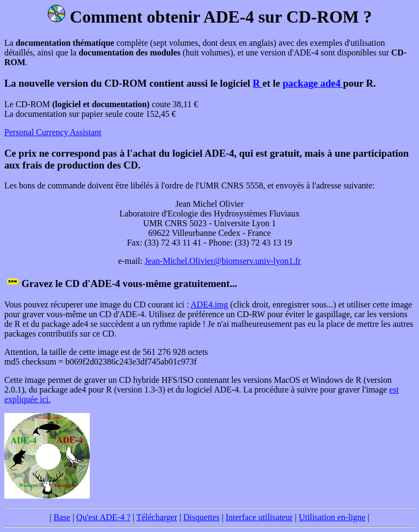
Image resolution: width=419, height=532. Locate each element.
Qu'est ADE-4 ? (104, 517)
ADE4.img (209, 304)
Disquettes (202, 517)
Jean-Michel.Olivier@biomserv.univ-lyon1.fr (223, 261)
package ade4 (313, 83)
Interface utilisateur (259, 517)
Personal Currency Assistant (53, 132)
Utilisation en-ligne (332, 517)
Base (62, 517)
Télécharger (157, 517)
